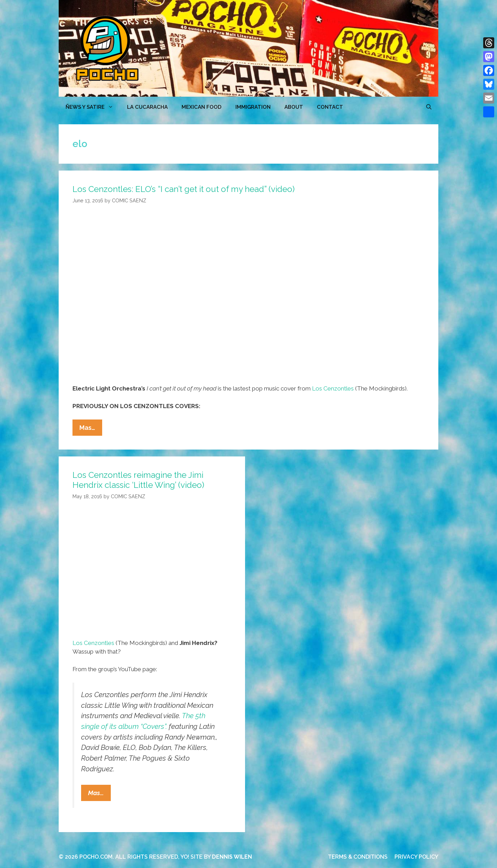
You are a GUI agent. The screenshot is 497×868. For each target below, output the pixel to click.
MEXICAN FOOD (202, 107)
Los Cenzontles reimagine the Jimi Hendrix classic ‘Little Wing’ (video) (138, 480)
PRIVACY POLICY (416, 857)
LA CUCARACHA (147, 107)
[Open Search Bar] (429, 107)
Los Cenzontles (333, 388)
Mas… (91, 429)
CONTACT (330, 107)
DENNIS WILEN (232, 857)
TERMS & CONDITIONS (358, 857)
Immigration (253, 107)
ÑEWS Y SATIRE (93, 107)
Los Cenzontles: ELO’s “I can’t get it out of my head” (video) (184, 189)
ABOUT (294, 107)
